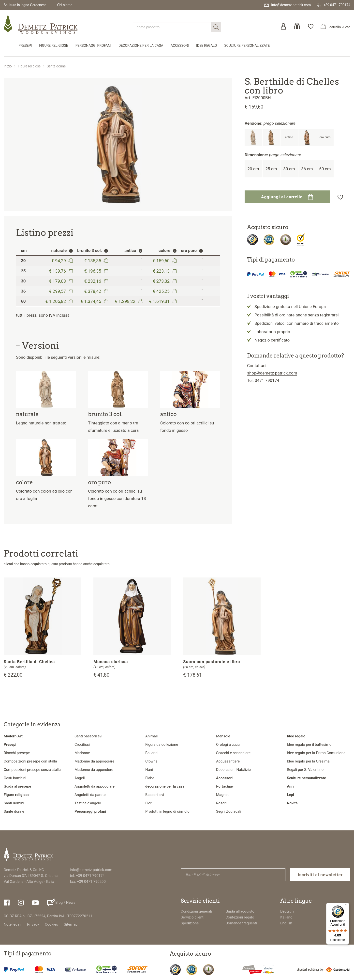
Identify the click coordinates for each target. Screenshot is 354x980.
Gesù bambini (15, 778)
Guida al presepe (17, 786)
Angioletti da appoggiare (95, 786)
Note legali (12, 924)
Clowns (151, 761)
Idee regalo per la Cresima (308, 761)
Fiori (149, 803)
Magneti (223, 795)
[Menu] (346, 906)
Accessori (180, 46)
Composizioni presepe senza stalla (32, 770)
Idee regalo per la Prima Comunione (316, 753)
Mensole (223, 736)
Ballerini (152, 753)
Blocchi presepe (17, 753)
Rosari (221, 803)
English (286, 923)
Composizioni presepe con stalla (30, 761)
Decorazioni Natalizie (233, 770)
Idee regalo (206, 46)
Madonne (82, 753)
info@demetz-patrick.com (91, 870)
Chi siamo (65, 5)
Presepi (25, 46)
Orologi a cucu (228, 745)
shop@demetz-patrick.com (272, 373)
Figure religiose (53, 46)
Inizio (8, 66)
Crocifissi (82, 745)
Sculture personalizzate (247, 46)
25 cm (271, 169)
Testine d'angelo (88, 803)
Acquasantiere (228, 761)
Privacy (33, 924)
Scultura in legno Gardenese (25, 5)
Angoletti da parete (90, 795)
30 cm (289, 169)
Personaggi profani (93, 46)
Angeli (80, 778)
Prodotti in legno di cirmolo (167, 811)
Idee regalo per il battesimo (309, 745)
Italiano (286, 917)
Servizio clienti (192, 917)
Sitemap (71, 924)
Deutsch (287, 911)
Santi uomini (14, 803)
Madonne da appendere (94, 770)
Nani (149, 770)
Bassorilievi (155, 795)
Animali (151, 736)
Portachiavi (225, 786)
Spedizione (190, 923)
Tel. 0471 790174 (263, 380)
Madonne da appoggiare (94, 761)
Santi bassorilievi (88, 736)
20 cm (253, 169)
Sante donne (56, 66)
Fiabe (150, 778)
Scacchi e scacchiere (233, 753)
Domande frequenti (241, 923)
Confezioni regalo (240, 917)
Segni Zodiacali (229, 811)
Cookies (51, 924)
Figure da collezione (162, 745)
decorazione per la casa (141, 46)
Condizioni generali (196, 911)
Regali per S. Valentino (305, 770)
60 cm (325, 169)
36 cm (307, 169)
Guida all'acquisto (240, 911)
